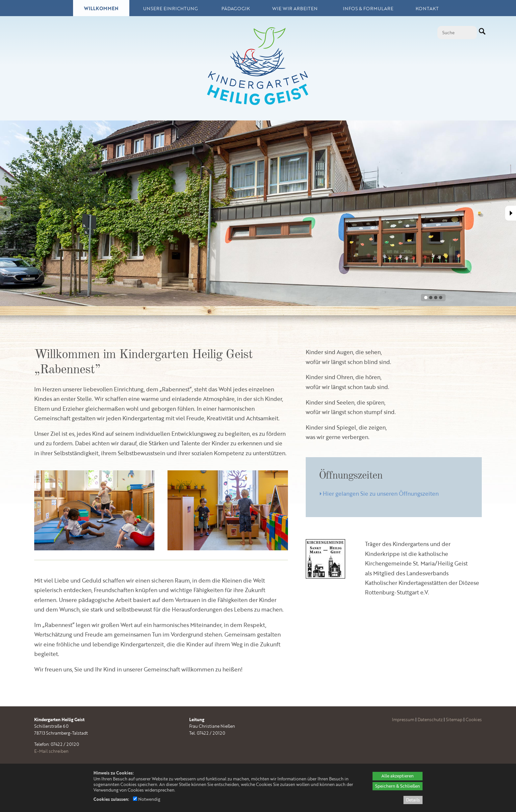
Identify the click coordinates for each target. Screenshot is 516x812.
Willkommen (101, 8)
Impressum (403, 720)
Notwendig (147, 799)
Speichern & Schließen (398, 786)
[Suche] (457, 33)
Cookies (474, 720)
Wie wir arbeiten (295, 8)
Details (413, 800)
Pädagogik (236, 8)
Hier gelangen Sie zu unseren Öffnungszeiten (381, 493)
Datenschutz (430, 720)
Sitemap (454, 720)
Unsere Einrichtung (170, 8)
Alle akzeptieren (398, 776)
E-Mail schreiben (51, 751)
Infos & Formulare (368, 8)
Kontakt (427, 8)
